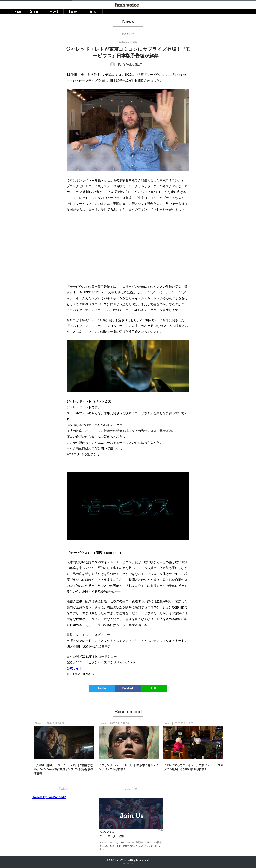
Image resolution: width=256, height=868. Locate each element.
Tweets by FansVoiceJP (49, 798)
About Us (128, 863)
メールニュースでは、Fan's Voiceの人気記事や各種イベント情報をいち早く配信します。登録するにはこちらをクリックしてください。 (130, 846)
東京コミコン (128, 34)
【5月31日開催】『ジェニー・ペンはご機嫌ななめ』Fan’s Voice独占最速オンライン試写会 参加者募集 (64, 770)
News (38, 723)
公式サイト (74, 668)
